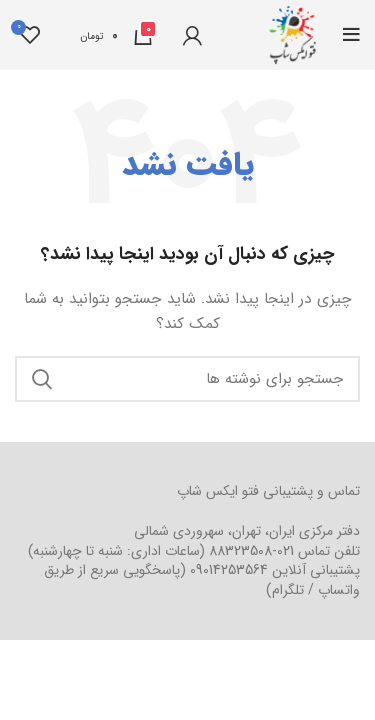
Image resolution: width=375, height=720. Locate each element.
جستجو (42, 379)
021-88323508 (251, 551)
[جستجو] (187, 379)
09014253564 (229, 570)
